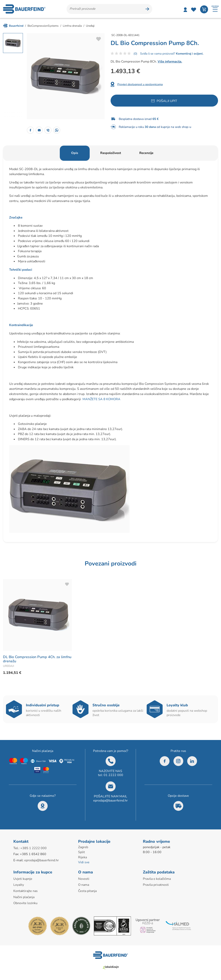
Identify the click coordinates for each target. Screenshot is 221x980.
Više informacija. (170, 62)
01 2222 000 (113, 775)
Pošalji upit (167, 101)
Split (82, 852)
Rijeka (83, 857)
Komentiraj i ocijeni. (189, 54)
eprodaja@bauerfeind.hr (110, 801)
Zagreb (83, 847)
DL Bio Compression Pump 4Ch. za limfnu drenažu (37, 659)
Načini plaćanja (24, 897)
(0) (135, 54)
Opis (75, 153)
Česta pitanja (87, 891)
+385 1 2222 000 (33, 848)
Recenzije (146, 153)
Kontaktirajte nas (26, 891)
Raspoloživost (111, 153)
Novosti (84, 879)
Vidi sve (84, 862)
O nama (84, 885)
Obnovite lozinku (25, 903)
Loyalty (19, 885)
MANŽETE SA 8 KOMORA (101, 399)
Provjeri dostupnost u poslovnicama (140, 84)
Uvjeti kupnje (23, 879)
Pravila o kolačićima (157, 879)
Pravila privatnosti (156, 885)
